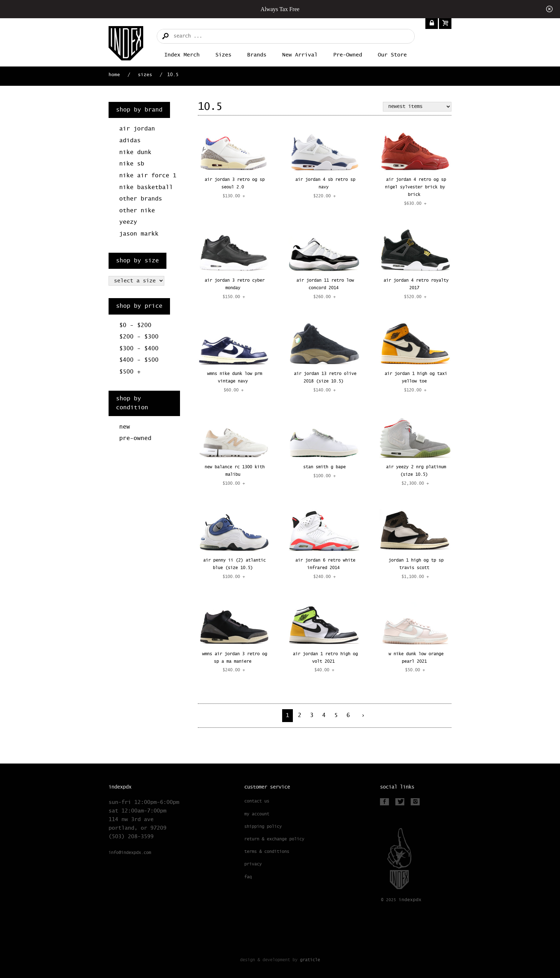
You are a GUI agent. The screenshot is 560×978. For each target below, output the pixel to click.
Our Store (392, 55)
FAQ (248, 877)
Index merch (182, 55)
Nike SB (132, 164)
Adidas (130, 141)
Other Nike (137, 211)
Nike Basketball (146, 187)
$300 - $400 (139, 349)
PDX (410, 900)
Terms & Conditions (267, 852)
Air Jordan (137, 129)
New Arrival (300, 55)
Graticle (310, 960)
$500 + (130, 372)
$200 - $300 (139, 337)
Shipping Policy (263, 827)
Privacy (253, 864)
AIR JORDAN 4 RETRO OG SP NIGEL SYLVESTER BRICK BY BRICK (416, 187)
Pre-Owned (348, 55)
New (125, 427)
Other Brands (141, 199)
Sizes (223, 55)
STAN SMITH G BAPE (324, 467)
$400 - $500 (139, 360)
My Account (257, 814)
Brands (257, 55)
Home (114, 75)
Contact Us (257, 801)
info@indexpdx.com (130, 853)
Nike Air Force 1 (148, 176)
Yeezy (128, 222)
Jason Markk (139, 234)
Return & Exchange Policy (274, 839)
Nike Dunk (135, 152)
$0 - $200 (135, 325)
